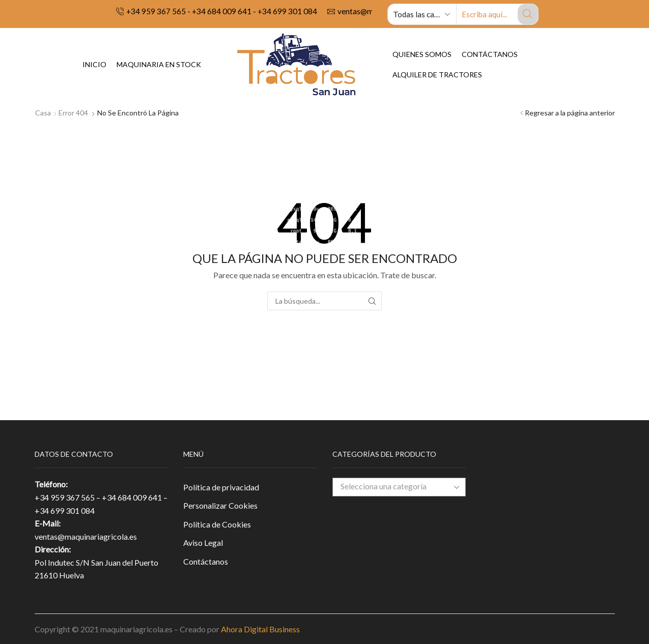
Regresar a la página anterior (570, 113)
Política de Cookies (217, 524)
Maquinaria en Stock (159, 64)
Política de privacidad (221, 487)
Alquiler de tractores (437, 75)
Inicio (94, 64)
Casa (43, 113)
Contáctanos (490, 54)
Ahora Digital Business (260, 629)
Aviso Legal (203, 543)
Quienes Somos (422, 54)
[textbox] (391, 487)
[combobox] (399, 487)
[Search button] (528, 14)
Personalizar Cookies (220, 505)
